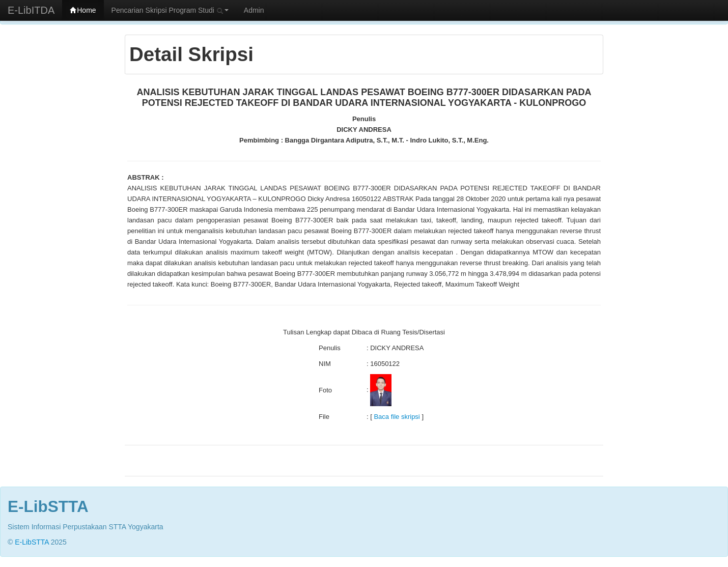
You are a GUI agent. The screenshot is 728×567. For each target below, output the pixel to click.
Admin (254, 10)
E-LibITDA (31, 10)
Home (83, 10)
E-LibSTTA (32, 542)
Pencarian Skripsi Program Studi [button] (170, 10)
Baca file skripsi (397, 417)
